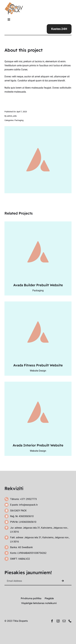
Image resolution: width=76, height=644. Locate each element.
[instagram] (58, 621)
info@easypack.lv (28, 505)
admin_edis (12, 116)
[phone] (70, 621)
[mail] (64, 621)
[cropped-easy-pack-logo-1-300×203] (14, 3)
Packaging (19, 120)
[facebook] (52, 621)
